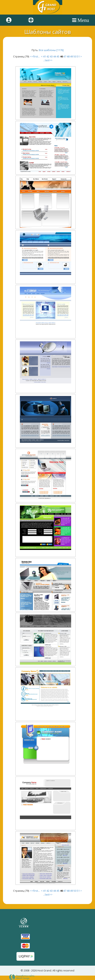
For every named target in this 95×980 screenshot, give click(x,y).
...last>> (47, 60)
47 (65, 56)
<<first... (35, 56)
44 (55, 56)
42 (48, 56)
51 (78, 56)
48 (68, 56)
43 (51, 56)
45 (58, 56)
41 (45, 56)
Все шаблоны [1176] (51, 50)
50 (75, 56)
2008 (26, 970)
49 (72, 56)
